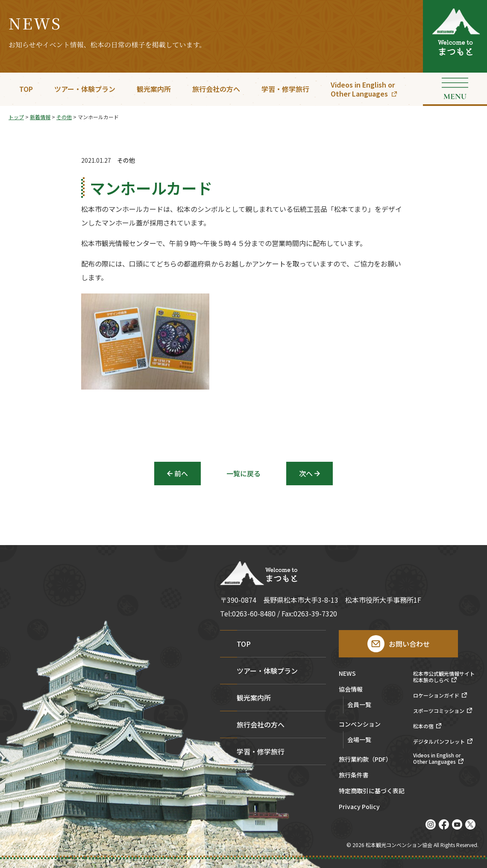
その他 (126, 160)
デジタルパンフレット (439, 742)
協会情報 (351, 690)
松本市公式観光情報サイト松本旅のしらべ (444, 677)
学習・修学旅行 (285, 89)
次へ (306, 473)
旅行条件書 (354, 776)
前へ (181, 473)
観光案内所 (154, 89)
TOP (26, 89)
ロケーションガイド (436, 695)
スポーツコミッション (439, 711)
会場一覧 (359, 739)
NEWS (347, 674)
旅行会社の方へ (216, 89)
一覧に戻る (243, 473)
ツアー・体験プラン (85, 89)
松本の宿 (423, 726)
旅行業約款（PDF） (365, 760)
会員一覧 (359, 704)
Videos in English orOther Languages (363, 89)
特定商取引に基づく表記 (372, 791)
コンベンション (360, 725)
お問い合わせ (409, 644)
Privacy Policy (359, 807)
